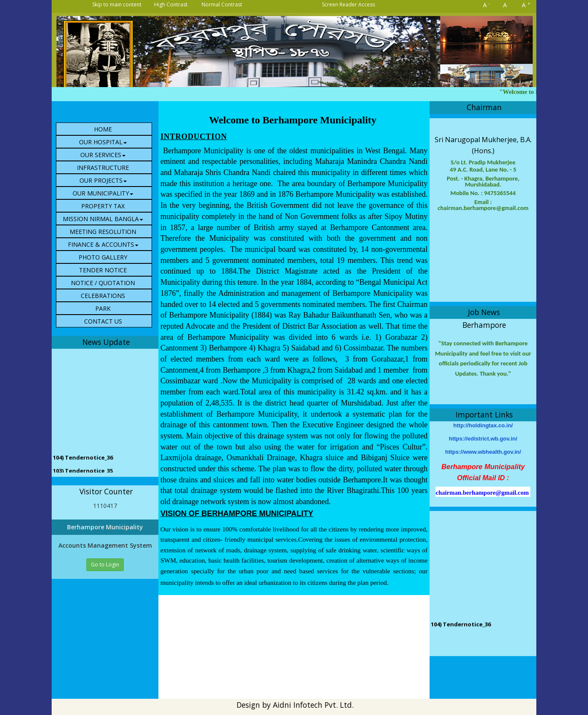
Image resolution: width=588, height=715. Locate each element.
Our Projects (103, 180)
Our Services (103, 155)
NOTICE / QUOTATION (103, 283)
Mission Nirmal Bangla (103, 219)
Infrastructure (103, 168)
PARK (103, 308)
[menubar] (107, 225)
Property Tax (103, 206)
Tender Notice (103, 270)
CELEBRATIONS (103, 296)
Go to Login (105, 565)
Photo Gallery (103, 257)
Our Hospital (103, 142)
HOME (103, 129)
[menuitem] (104, 129)
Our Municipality (103, 193)
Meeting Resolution (103, 232)
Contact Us (103, 321)
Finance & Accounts (103, 244)
